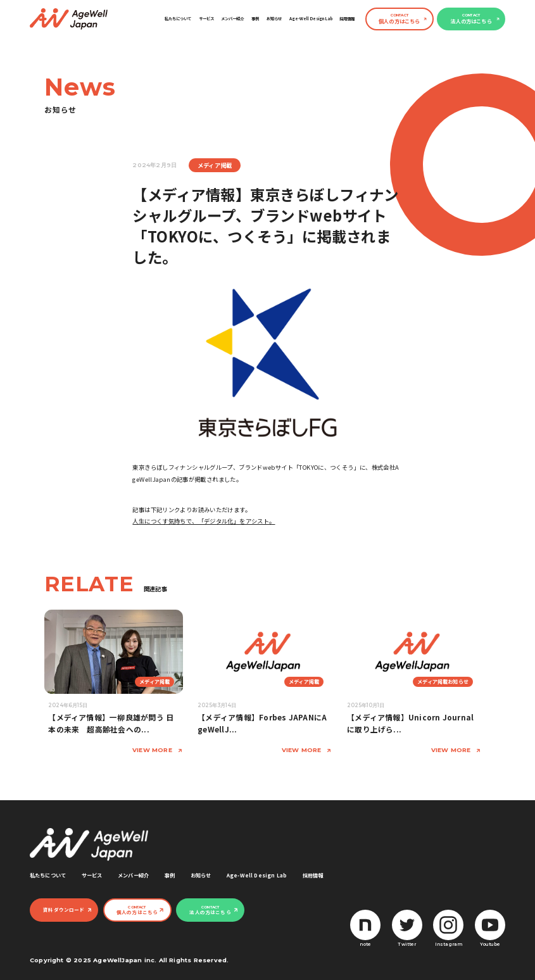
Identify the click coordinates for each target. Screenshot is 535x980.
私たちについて (178, 19)
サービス (206, 19)
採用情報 (347, 19)
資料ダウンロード (64, 909)
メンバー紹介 (232, 19)
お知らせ (274, 19)
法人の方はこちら (471, 19)
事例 (255, 19)
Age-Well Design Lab (311, 19)
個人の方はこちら (399, 19)
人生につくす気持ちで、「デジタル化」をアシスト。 (204, 521)
